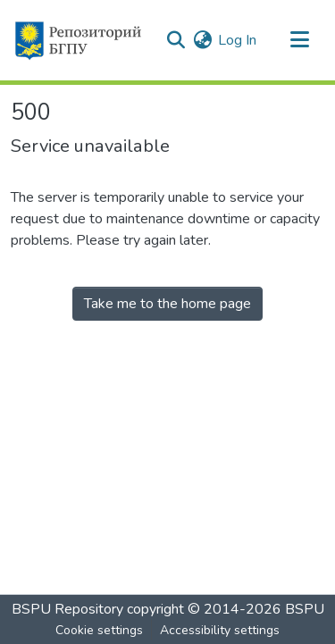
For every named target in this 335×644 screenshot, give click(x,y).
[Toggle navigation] (299, 40)
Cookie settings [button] (99, 630)
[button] (77, 40)
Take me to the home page (167, 304)
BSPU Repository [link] (67, 609)
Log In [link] (237, 40)
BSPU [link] (305, 609)
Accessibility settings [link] (220, 630)
